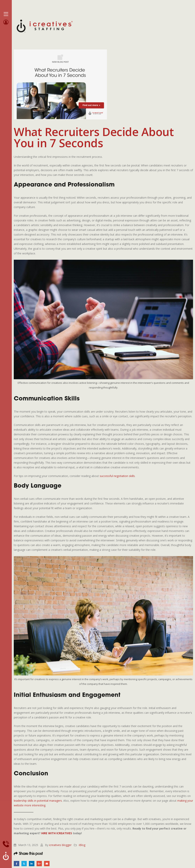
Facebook (17, 864)
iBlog (82, 845)
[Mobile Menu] (6, 14)
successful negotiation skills (117, 476)
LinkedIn (33, 864)
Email (48, 864)
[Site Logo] (45, 26)
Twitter (25, 864)
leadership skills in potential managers (38, 801)
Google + (41, 864)
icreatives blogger (60, 845)
